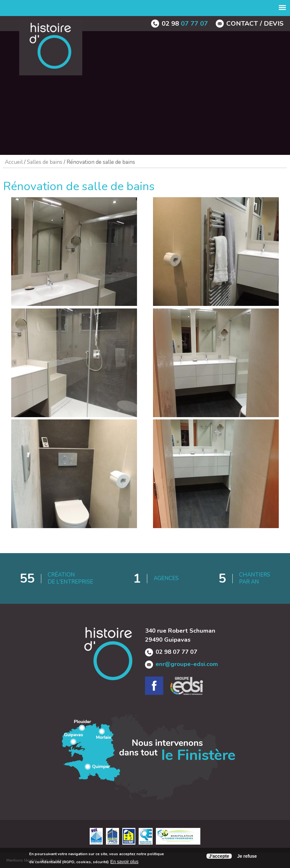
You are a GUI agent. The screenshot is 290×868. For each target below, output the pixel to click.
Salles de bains (45, 162)
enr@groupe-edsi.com (187, 664)
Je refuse (247, 856)
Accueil (14, 162)
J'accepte (219, 856)
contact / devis (255, 23)
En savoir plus (125, 862)
